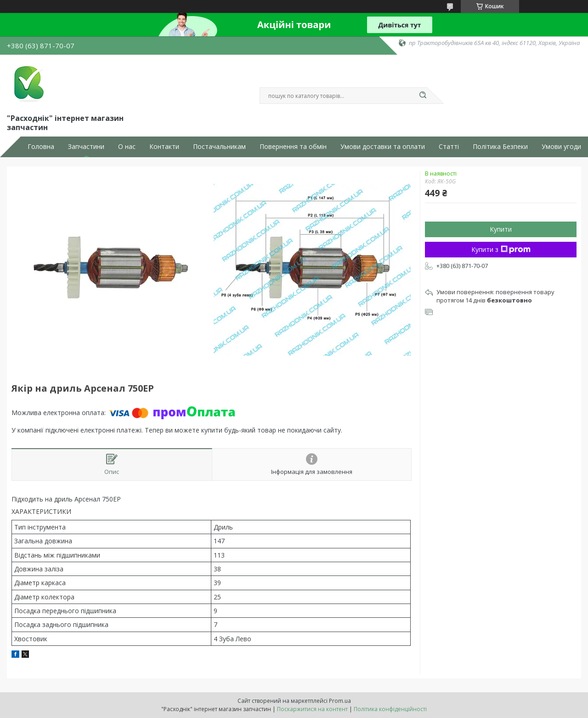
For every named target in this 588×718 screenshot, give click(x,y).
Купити (501, 229)
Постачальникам (219, 147)
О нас (127, 147)
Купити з (501, 249)
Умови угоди (561, 147)
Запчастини (86, 147)
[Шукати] (423, 96)
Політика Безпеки (500, 147)
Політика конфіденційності (390, 709)
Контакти (164, 147)
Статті (449, 147)
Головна (41, 147)
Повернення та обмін (293, 147)
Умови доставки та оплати (383, 147)
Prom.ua (340, 701)
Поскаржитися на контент (312, 709)
